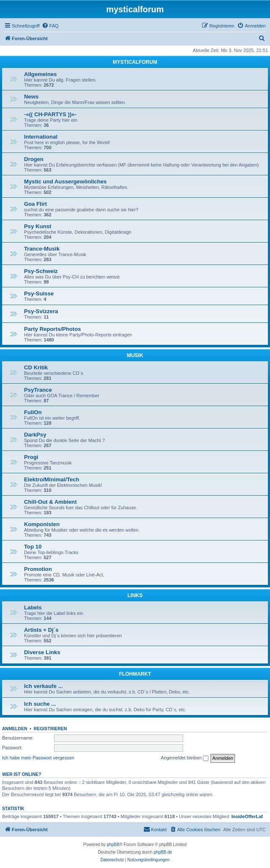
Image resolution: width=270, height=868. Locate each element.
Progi (31, 457)
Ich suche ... (40, 704)
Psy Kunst (38, 226)
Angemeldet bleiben (185, 758)
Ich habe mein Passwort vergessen (38, 758)
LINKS (135, 595)
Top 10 (33, 547)
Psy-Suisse (39, 293)
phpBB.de (163, 852)
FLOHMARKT (135, 674)
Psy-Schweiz (41, 271)
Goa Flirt (35, 204)
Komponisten (42, 524)
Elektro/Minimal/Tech (52, 479)
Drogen (34, 159)
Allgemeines (40, 74)
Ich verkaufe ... (43, 686)
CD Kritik (36, 367)
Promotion (38, 569)
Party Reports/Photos (53, 329)
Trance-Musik (42, 249)
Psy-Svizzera (41, 311)
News (31, 97)
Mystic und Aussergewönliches (65, 182)
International (41, 137)
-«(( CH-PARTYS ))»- (50, 114)
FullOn (33, 412)
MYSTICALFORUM (135, 62)
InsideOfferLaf (247, 816)
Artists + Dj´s (41, 630)
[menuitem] (50, 26)
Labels (33, 607)
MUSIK (135, 355)
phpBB (113, 845)
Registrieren (50, 729)
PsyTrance (38, 390)
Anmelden (15, 729)
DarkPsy (35, 435)
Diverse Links (42, 652)
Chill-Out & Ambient (50, 502)
